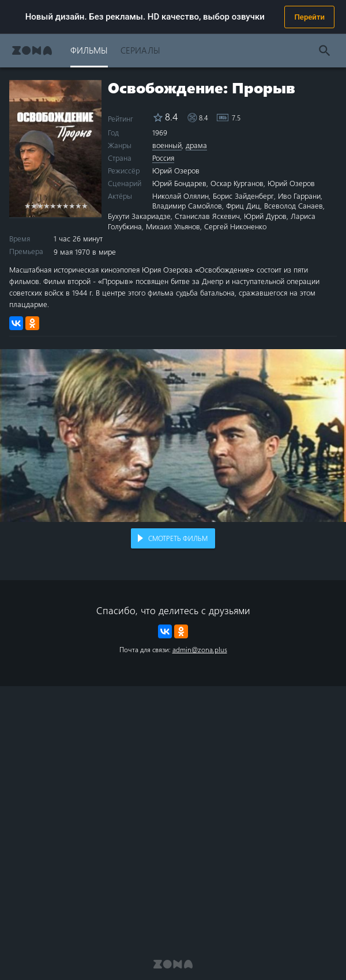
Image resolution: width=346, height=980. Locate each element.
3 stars (40, 205)
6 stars (59, 205)
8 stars (72, 205)
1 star (27, 205)
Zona (32, 50)
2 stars (34, 205)
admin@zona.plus (200, 649)
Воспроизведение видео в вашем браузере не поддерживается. (173, 436)
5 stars (53, 205)
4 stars (46, 205)
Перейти (309, 17)
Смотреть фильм (178, 538)
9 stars (78, 205)
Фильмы (89, 50)
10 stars (84, 205)
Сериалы (140, 50)
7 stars (65, 205)
